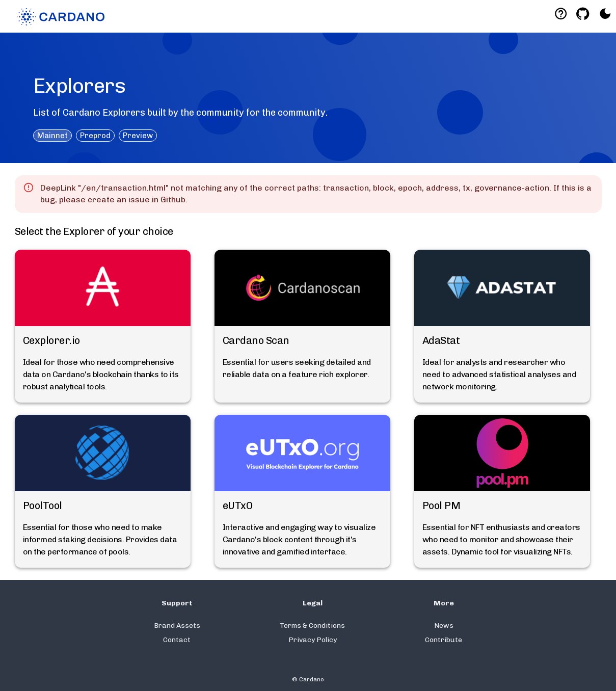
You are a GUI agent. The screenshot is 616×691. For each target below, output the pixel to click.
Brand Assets (177, 626)
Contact (177, 640)
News (444, 626)
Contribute (444, 640)
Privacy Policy (313, 640)
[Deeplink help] (561, 14)
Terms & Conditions (312, 626)
